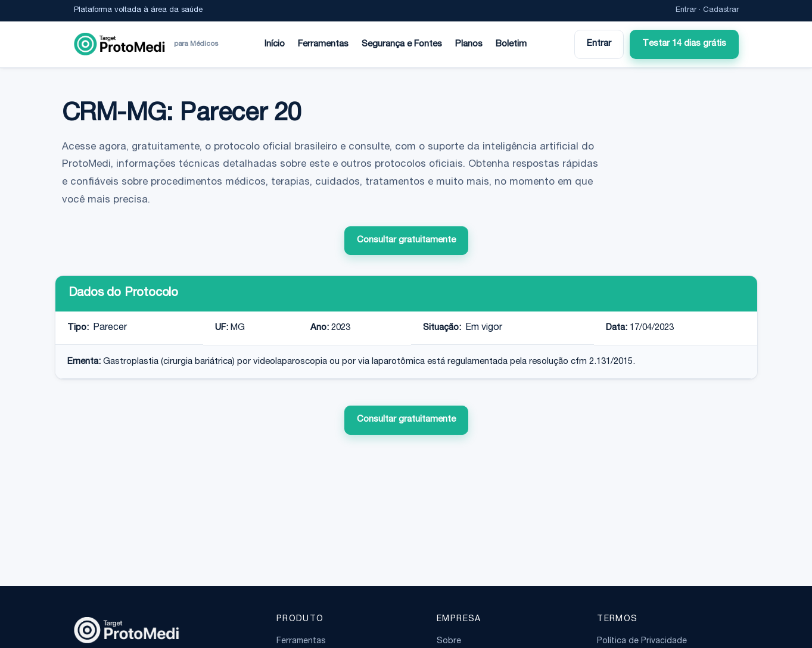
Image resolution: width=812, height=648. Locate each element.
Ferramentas (323, 44)
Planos (469, 44)
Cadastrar (721, 10)
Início (275, 44)
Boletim (511, 44)
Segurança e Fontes (402, 44)
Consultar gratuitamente (406, 240)
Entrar (686, 10)
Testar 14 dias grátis (684, 44)
